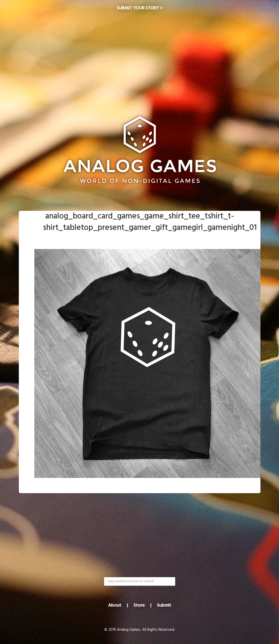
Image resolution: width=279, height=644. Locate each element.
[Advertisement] (139, 57)
